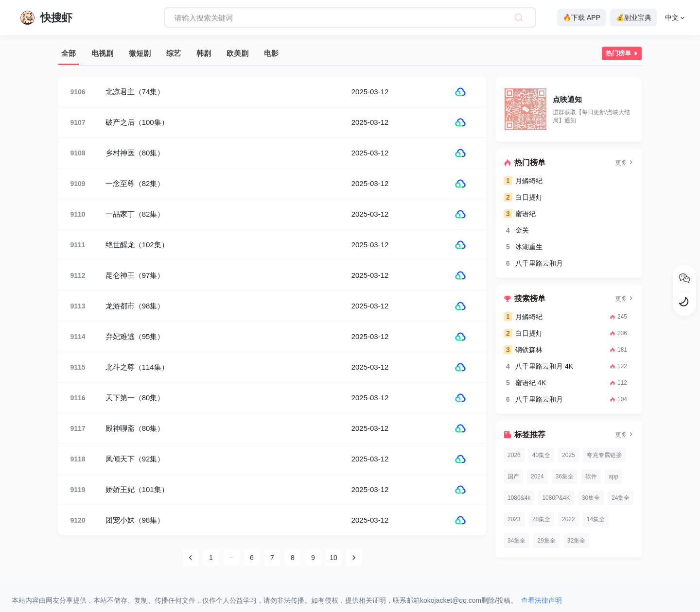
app (613, 476)
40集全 (541, 455)
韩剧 (204, 53)
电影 (271, 53)
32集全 (576, 541)
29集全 (546, 541)
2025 (569, 455)
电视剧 (102, 53)
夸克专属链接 (604, 455)
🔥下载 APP (582, 17)
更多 (625, 163)
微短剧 (140, 53)
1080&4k (519, 498)
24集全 (621, 498)
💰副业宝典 (634, 17)
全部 (69, 53)
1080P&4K (556, 498)
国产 (513, 476)
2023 (514, 519)
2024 (537, 476)
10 (333, 558)
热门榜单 (623, 53)
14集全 (596, 519)
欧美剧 (237, 53)
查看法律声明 (542, 600)
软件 (591, 476)
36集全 (565, 476)
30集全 (591, 498)
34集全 (516, 541)
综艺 (174, 53)
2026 (514, 455)
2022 (569, 519)
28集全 (541, 519)
